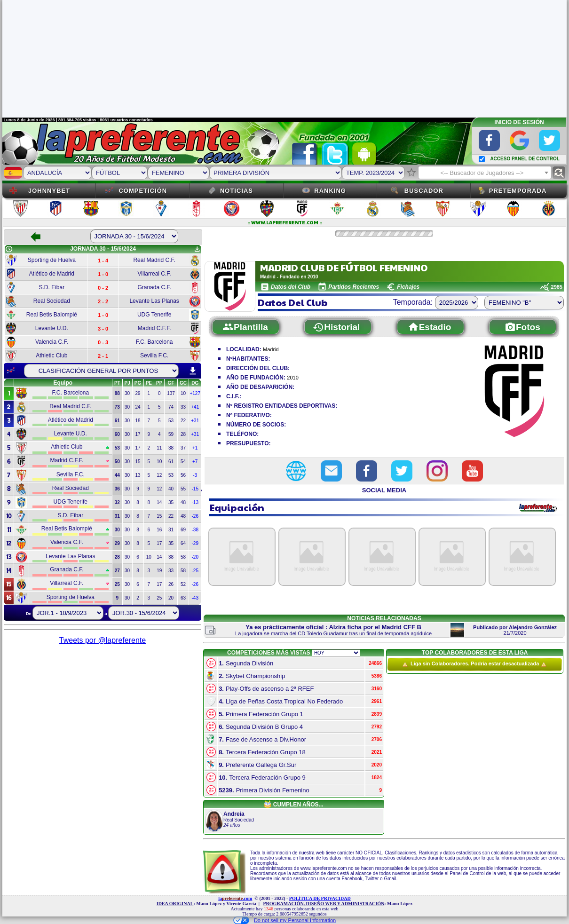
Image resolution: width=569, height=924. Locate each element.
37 (183, 448)
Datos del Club (291, 287)
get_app (197, 249)
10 (183, 393)
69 (183, 530)
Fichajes (408, 287)
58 (183, 557)
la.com (235, 898)
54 (183, 462)
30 (127, 393)
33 (183, 407)
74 (171, 407)
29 (138, 393)
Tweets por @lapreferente (103, 640)
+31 (195, 421)
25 (159, 598)
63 (183, 598)
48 (183, 502)
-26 (195, 516)
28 (183, 434)
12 (159, 475)
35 (171, 502)
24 (138, 407)
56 (183, 475)
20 (171, 598)
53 (171, 421)
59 (171, 434)
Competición (143, 191)
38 (171, 448)
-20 (195, 557)
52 (183, 584)
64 (183, 543)
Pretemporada (518, 191)
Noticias (237, 191)
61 (171, 462)
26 (171, 584)
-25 (195, 571)
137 (171, 393)
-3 (195, 475)
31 (171, 530)
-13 (195, 502)
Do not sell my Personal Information (284, 920)
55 (183, 489)
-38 (195, 530)
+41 (195, 407)
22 (183, 421)
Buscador (424, 191)
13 (138, 475)
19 (159, 571)
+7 (195, 462)
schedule (9, 249)
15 (138, 462)
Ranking (330, 191)
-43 (195, 598)
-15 (195, 489)
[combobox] (485, 173)
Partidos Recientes (354, 287)
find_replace (559, 173)
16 (159, 530)
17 (138, 434)
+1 (195, 448)
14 (159, 502)
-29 (195, 543)
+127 (195, 393)
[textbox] (485, 173)
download (193, 371)
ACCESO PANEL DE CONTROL (525, 159)
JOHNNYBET (49, 191)
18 (138, 421)
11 (159, 448)
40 (171, 489)
